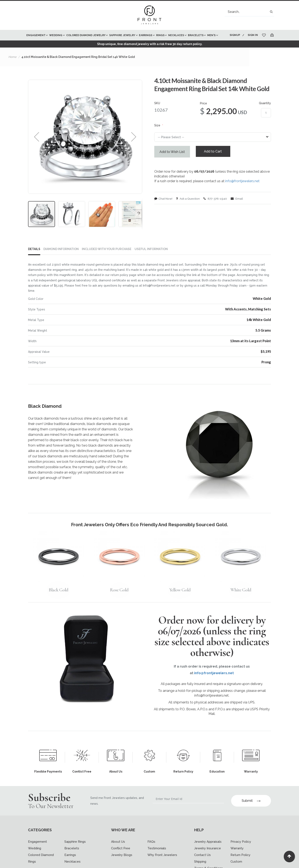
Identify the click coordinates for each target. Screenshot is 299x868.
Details (34, 260)
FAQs (151, 850)
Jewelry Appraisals (208, 850)
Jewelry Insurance (208, 856)
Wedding (35, 856)
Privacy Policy (241, 850)
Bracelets (72, 856)
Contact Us (202, 863)
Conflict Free (121, 856)
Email (239, 210)
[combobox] (249, 12)
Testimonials (157, 856)
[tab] (36, 260)
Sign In (253, 35)
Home (12, 67)
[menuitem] (37, 35)
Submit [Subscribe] (251, 809)
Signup (234, 35)
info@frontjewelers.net (242, 192)
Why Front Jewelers (162, 863)
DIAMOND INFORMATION (61, 260)
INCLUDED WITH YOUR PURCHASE (107, 260)
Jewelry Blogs (122, 863)
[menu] (125, 40)
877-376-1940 (217, 210)
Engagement (37, 850)
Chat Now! (164, 210)
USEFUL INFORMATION (151, 260)
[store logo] (149, 15)
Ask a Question (189, 210)
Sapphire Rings (75, 850)
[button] (37, 147)
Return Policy (240, 863)
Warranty (237, 856)
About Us (118, 850)
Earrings (70, 863)
